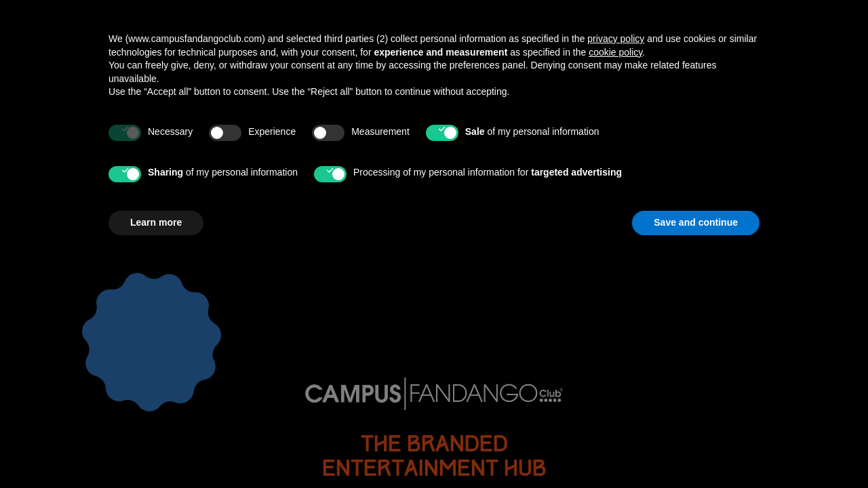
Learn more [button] (156, 451)
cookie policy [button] (615, 281)
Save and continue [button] (696, 451)
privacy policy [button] (616, 267)
